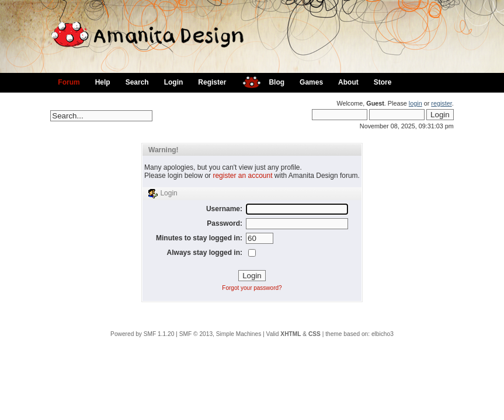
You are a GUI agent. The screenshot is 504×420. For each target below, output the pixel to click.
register (441, 103)
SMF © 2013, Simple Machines (220, 334)
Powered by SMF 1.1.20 (142, 334)
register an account (242, 176)
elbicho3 (383, 334)
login (416, 103)
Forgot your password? (252, 288)
